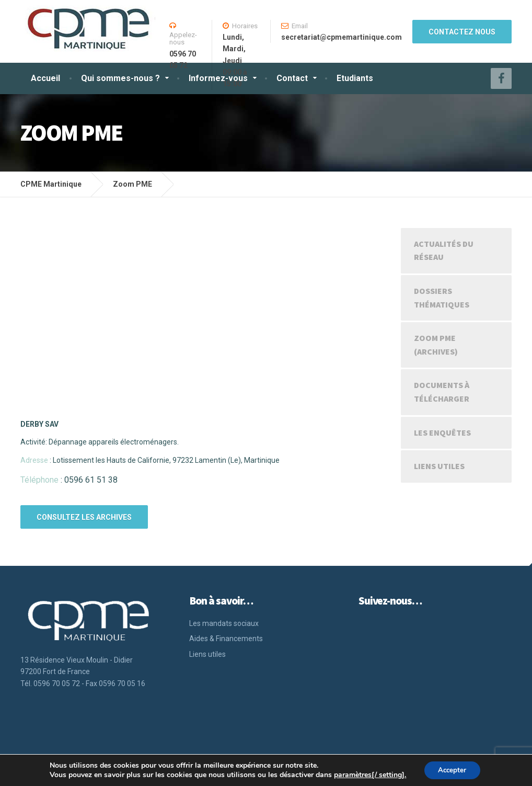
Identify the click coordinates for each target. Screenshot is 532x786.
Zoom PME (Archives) (436, 345)
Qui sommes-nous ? (120, 78)
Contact (292, 78)
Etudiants (355, 78)
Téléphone (39, 480)
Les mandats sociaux (224, 623)
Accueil (45, 78)
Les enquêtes (442, 432)
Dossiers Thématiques (442, 298)
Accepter (452, 770)
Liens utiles (439, 466)
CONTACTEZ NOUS (462, 32)
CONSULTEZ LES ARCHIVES (84, 517)
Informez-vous (218, 78)
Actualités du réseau (444, 250)
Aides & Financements (226, 639)
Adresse (34, 460)
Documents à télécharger (442, 392)
